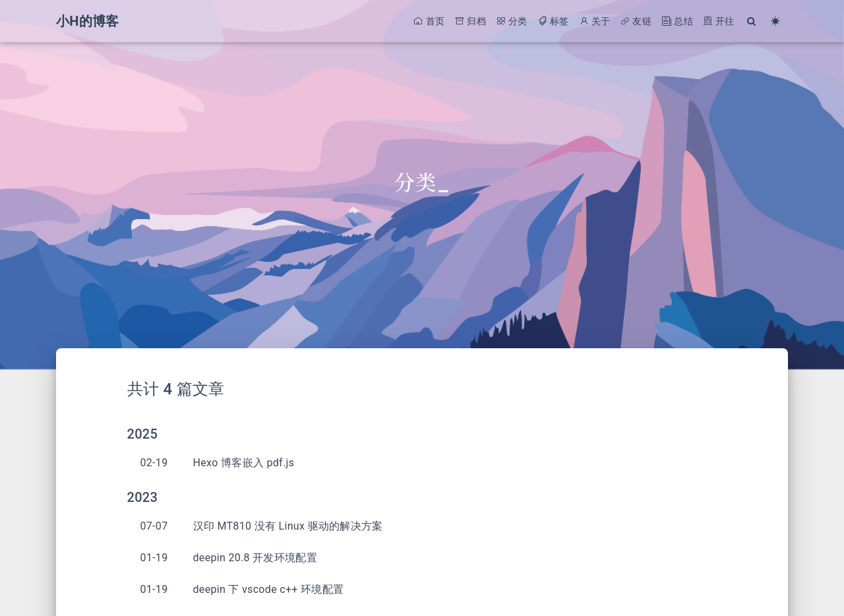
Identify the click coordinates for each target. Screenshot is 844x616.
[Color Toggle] (776, 21)
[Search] (752, 21)
